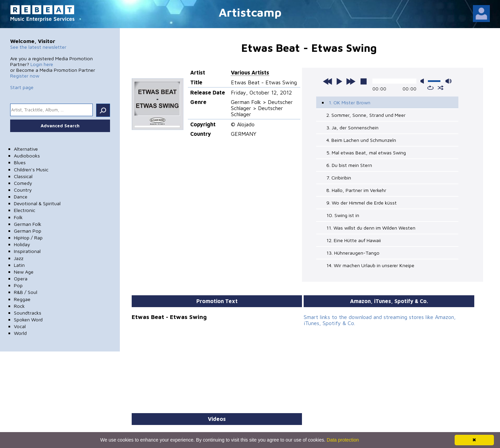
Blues (20, 162)
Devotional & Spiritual (37, 203)
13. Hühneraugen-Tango (353, 253)
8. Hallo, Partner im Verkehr (356, 190)
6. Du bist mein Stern (349, 165)
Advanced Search (60, 126)
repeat (430, 88)
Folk (18, 217)
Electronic (25, 210)
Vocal (20, 326)
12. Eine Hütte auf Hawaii (354, 240)
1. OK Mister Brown (350, 102)
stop (364, 81)
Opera (21, 279)
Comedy (23, 183)
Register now (25, 76)
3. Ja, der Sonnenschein (352, 127)
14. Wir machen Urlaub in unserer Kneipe (370, 265)
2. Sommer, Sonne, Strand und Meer (366, 115)
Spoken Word (28, 319)
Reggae (22, 299)
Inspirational (27, 251)
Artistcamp (250, 12)
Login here (42, 64)
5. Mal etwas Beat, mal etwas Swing (366, 153)
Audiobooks (27, 156)
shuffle (441, 88)
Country (23, 190)
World (20, 333)
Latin (19, 265)
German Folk (28, 224)
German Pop (28, 231)
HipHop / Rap (28, 238)
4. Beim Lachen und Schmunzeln (361, 140)
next (351, 81)
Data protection (343, 440)
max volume (449, 81)
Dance (21, 197)
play (339, 81)
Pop (18, 285)
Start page (22, 87)
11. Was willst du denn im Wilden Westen (371, 228)
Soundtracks (28, 313)
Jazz (19, 258)
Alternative (26, 149)
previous (328, 81)
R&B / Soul (26, 292)
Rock (19, 306)
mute (423, 81)
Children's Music (31, 169)
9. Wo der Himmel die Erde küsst (362, 203)
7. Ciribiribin (339, 178)
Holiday (22, 244)
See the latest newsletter (38, 47)
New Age (24, 272)
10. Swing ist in (343, 215)
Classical (23, 176)
